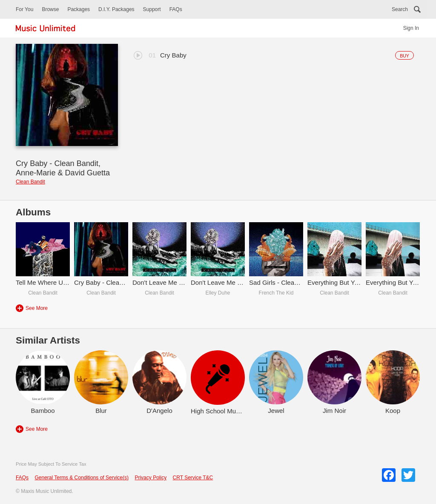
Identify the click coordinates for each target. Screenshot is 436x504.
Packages (79, 9)
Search (400, 9)
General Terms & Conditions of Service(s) (82, 478)
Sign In (411, 28)
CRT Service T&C (193, 478)
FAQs (176, 9)
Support (152, 9)
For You (24, 9)
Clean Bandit (30, 182)
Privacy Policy (151, 478)
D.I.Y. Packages (116, 9)
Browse (50, 9)
